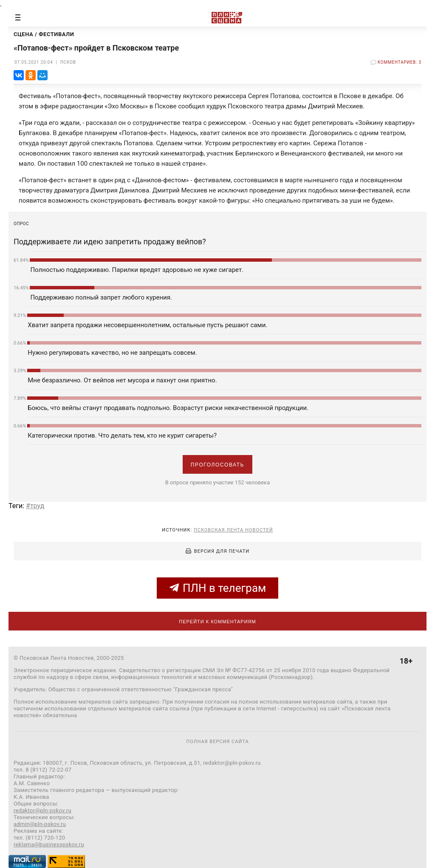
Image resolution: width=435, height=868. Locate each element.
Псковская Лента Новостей (233, 530)
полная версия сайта (217, 742)
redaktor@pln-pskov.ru (42, 810)
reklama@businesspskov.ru (49, 844)
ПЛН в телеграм (218, 588)
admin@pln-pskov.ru (40, 824)
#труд (35, 506)
